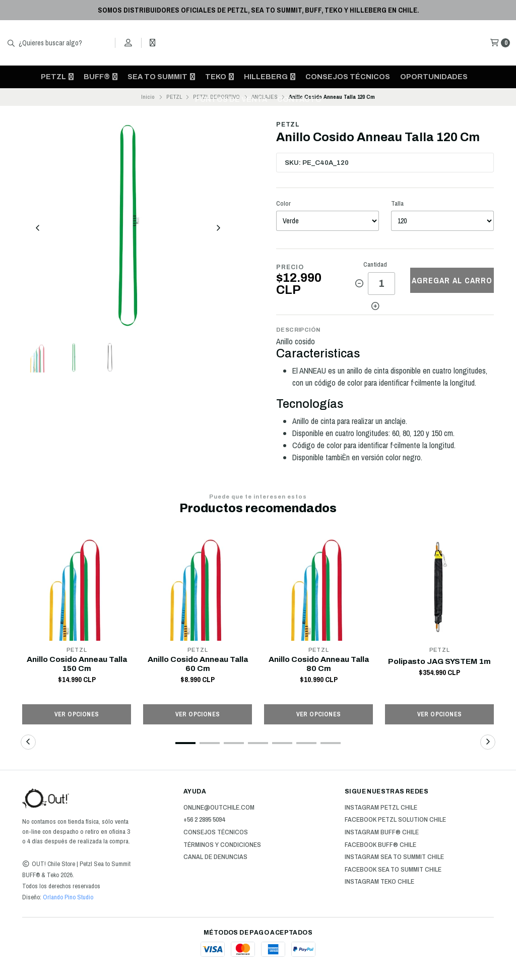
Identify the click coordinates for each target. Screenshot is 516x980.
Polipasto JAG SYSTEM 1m (440, 661)
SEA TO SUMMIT (161, 77)
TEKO (219, 77)
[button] (185, 744)
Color (283, 203)
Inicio (148, 97)
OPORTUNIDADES (434, 77)
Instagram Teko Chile (379, 883)
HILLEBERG (270, 77)
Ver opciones (77, 715)
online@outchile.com (219, 809)
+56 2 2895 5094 (204, 821)
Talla (397, 203)
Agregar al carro (452, 280)
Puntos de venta (231, 99)
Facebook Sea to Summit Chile (393, 871)
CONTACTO (299, 99)
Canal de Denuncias (215, 858)
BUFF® (101, 77)
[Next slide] (218, 229)
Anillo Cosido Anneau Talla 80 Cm (318, 664)
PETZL (57, 77)
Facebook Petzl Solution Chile (395, 821)
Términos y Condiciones (222, 846)
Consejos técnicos (348, 77)
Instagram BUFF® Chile (382, 833)
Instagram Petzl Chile (381, 809)
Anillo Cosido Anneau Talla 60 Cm (198, 664)
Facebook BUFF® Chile (380, 846)
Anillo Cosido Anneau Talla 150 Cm (77, 664)
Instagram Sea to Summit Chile (394, 858)
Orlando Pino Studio (67, 898)
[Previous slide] (38, 229)
